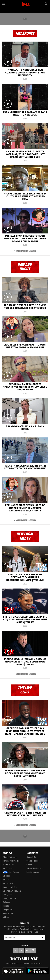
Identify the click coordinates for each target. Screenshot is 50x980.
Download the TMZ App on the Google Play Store (38, 971)
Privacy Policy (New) (12, 861)
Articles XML (8, 883)
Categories (8, 895)
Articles (6, 880)
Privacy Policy (17, 932)
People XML (8, 910)
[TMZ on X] (22, 950)
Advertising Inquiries (35, 868)
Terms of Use (9, 865)
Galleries (7, 902)
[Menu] (4, 4)
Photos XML (8, 913)
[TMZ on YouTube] (27, 950)
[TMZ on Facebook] (16, 950)
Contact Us (31, 857)
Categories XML (10, 898)
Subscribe (43, 938)
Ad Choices (8, 868)
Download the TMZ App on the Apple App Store (14, 971)
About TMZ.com (10, 857)
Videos (6, 917)
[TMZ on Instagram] (33, 950)
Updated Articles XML (12, 891)
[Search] (46, 4)
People (6, 906)
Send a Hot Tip (33, 861)
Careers (30, 865)
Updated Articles (10, 887)
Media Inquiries (33, 872)
